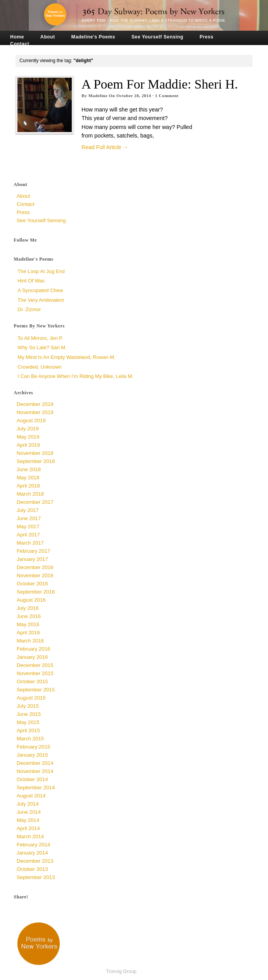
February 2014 (33, 845)
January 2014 (32, 853)
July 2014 (28, 804)
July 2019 (28, 429)
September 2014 (36, 788)
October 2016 (32, 584)
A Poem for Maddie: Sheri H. (160, 84)
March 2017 (30, 543)
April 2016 (28, 633)
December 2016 (35, 567)
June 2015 (29, 714)
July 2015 (28, 706)
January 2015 (32, 755)
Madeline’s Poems (93, 37)
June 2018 (29, 469)
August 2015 (31, 698)
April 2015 (28, 730)
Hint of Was (31, 281)
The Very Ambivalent (41, 300)
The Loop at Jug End (41, 271)
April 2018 (28, 486)
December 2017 (35, 502)
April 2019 (28, 445)
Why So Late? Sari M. (42, 347)
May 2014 (28, 820)
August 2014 (31, 796)
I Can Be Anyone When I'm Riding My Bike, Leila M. (75, 376)
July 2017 (28, 510)
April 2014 (28, 828)
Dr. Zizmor (29, 309)
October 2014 (32, 779)
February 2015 (33, 747)
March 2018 (30, 494)
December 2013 (35, 861)
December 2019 (35, 404)
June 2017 (29, 518)
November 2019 (35, 412)
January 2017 (32, 559)
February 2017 (33, 551)
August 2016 (31, 600)
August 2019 (31, 420)
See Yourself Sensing (157, 37)
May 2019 (28, 437)
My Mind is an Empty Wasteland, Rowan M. (66, 357)
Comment (167, 96)
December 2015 (35, 665)
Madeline (98, 96)
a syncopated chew (40, 290)
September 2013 (36, 877)
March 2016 (30, 641)
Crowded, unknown (39, 367)
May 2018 (28, 478)
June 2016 (29, 616)
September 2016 (36, 592)
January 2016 (32, 657)
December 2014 (35, 763)
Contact (20, 44)
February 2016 (33, 649)
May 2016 (28, 624)
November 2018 (35, 453)
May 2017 (28, 527)
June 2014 (29, 812)
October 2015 (32, 681)
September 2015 (36, 690)
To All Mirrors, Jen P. (40, 338)
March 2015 (30, 739)
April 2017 (28, 535)
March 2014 (30, 836)
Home (17, 37)
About (48, 37)
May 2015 (28, 722)
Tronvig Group (121, 971)
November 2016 (35, 575)
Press (207, 37)
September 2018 (36, 461)
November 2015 (35, 673)
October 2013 (32, 869)
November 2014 (35, 771)
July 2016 (28, 608)
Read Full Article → (105, 147)
